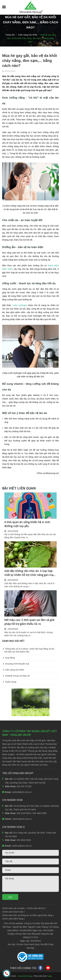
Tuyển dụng (9, 682)
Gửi (10, 897)
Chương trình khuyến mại (16, 664)
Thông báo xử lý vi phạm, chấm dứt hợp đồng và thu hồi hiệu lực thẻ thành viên (28, 649)
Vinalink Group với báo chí (16, 676)
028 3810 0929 (24, 840)
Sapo (49, 976)
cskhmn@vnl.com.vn (22, 819)
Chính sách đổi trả (36, 908)
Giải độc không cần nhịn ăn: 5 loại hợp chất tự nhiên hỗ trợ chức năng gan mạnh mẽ (31, 573)
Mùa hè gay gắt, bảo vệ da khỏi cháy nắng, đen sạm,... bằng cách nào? (30, 61)
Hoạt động (8, 658)
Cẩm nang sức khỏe (13, 670)
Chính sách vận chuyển (14, 908)
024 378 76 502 (24, 786)
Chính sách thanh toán (13, 912)
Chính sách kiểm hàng (13, 919)
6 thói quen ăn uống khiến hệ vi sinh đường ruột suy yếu (27, 524)
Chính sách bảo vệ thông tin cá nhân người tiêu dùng (28, 915)
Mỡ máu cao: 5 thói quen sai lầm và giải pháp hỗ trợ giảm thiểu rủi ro (29, 622)
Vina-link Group (25, 976)
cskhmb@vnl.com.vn (22, 792)
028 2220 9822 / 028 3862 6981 (32, 813)
